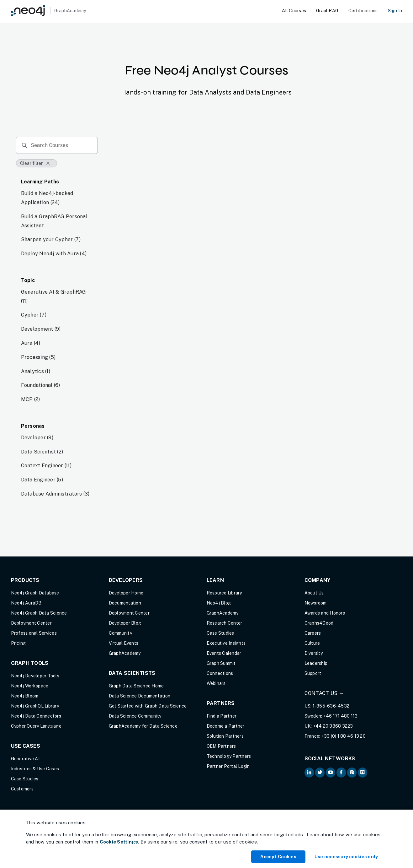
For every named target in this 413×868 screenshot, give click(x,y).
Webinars (216, 683)
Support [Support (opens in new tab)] (313, 673)
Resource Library (224, 593)
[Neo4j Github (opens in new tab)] (363, 773)
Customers (22, 789)
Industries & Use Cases (35, 769)
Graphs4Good (319, 623)
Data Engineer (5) (42, 480)
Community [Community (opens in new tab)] (120, 633)
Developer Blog (125, 623)
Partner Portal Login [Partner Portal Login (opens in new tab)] (228, 766)
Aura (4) (31, 343)
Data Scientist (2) (42, 452)
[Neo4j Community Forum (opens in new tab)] (352, 773)
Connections (220, 673)
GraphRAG (327, 11)
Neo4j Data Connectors (36, 716)
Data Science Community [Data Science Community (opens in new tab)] (135, 716)
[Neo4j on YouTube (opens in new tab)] (331, 773)
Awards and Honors (325, 613)
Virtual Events (124, 643)
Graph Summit (221, 663)
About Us (314, 593)
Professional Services (34, 633)
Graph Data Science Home (136, 686)
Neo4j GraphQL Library (35, 706)
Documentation (125, 603)
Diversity (314, 653)
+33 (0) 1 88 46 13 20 (344, 736)
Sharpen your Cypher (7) (51, 239)
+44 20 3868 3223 (333, 726)
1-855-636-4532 (331, 706)
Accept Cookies (278, 857)
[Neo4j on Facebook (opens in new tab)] (341, 773)
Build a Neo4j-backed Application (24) (47, 198)
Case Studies (25, 779)
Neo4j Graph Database (35, 593)
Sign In (395, 11)
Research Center (225, 623)
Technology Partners (229, 756)
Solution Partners (225, 736)
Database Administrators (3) (55, 494)
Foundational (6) (41, 385)
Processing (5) (38, 357)
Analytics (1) (36, 371)
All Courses (294, 11)
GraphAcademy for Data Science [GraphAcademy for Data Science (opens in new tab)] (143, 726)
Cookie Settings (119, 842)
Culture (312, 643)
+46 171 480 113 (341, 716)
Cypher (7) (34, 315)
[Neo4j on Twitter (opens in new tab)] (320, 773)
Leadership (316, 663)
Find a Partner (222, 716)
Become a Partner (226, 726)
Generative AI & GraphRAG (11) (54, 296)
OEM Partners (221, 746)
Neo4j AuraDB (26, 603)
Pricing (19, 643)
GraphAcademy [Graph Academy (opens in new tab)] (125, 653)
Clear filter (35, 163)
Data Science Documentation (140, 696)
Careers (313, 633)
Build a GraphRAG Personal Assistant (54, 221)
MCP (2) (31, 399)
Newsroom (316, 603)
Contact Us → (324, 693)
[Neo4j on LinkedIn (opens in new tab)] (309, 773)
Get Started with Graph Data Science (148, 706)
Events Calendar (224, 653)
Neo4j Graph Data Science (39, 613)
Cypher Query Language (36, 726)
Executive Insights (226, 643)
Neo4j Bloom (25, 696)
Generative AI (25, 759)
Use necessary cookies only (346, 857)
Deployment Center (31, 623)
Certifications (363, 11)
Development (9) (41, 329)
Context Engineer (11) (46, 466)
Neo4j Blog (219, 603)
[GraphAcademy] (49, 11)
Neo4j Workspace (30, 686)
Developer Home (126, 593)
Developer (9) (37, 438)
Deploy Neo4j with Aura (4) (54, 254)
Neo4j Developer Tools (35, 676)
